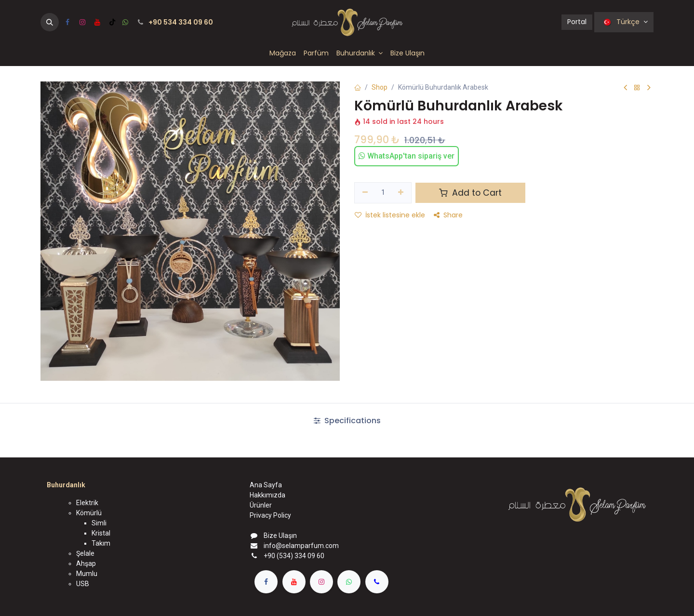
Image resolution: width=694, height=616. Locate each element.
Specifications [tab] (347, 421)
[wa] (125, 22)
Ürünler (261, 505)
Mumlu (87, 574)
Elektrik (87, 503)
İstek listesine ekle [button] (390, 215)
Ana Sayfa (266, 485)
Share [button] (448, 215)
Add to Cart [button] (470, 193)
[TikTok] (112, 22)
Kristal (101, 533)
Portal (577, 22)
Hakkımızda (267, 495)
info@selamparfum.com (301, 546)
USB (83, 584)
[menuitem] (283, 53)
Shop (380, 87)
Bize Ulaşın (280, 536)
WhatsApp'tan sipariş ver (407, 156)
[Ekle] (401, 193)
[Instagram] (82, 22)
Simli (99, 523)
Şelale (85, 553)
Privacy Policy (270, 515)
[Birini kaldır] (365, 193)
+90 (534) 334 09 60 (294, 556)
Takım (101, 543)
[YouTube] (97, 22)
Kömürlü (89, 513)
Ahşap (86, 563)
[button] (50, 22)
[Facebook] (67, 22)
